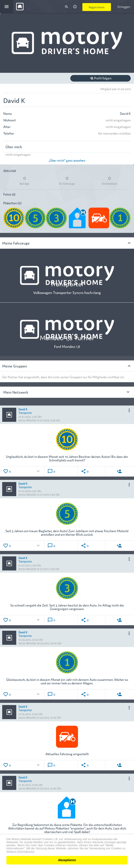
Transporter (25, 413)
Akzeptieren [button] (67, 860)
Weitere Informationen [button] (20, 852)
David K (23, 409)
